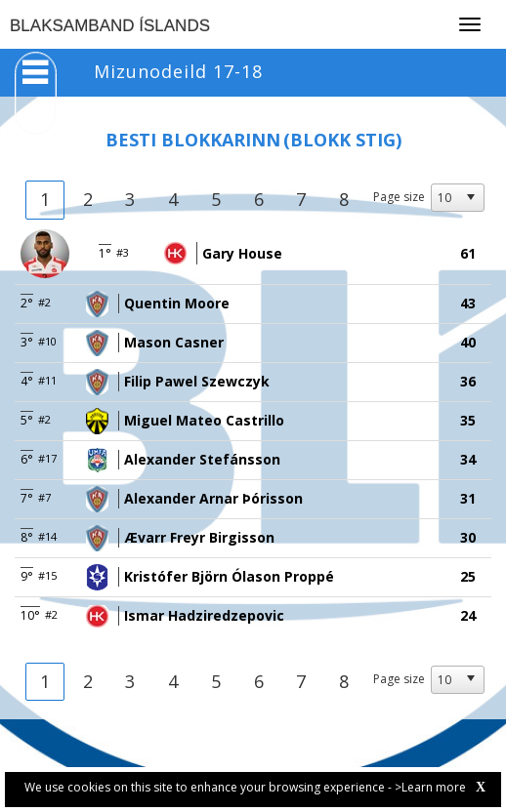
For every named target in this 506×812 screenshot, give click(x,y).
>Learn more (430, 787)
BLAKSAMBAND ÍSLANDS (110, 26)
